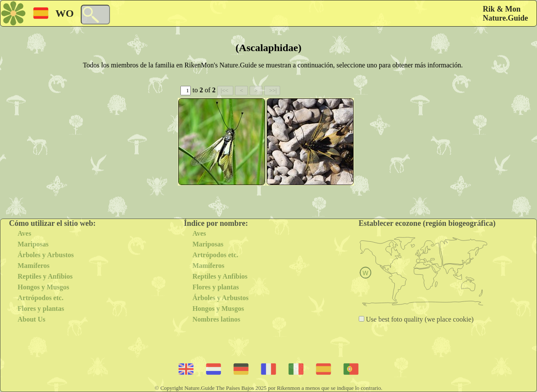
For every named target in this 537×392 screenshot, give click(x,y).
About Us (31, 319)
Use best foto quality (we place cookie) (419, 319)
